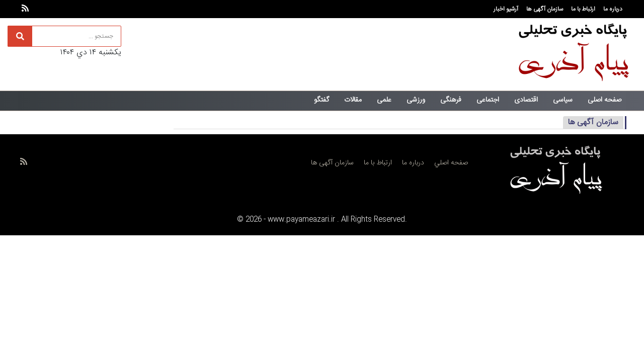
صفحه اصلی (605, 100)
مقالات (353, 100)
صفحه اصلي (451, 163)
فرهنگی (451, 100)
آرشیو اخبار (506, 9)
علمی (384, 100)
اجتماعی (488, 100)
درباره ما (613, 9)
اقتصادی (526, 100)
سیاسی (563, 100)
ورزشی (416, 100)
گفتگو (321, 100)
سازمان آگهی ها (545, 9)
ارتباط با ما (583, 9)
